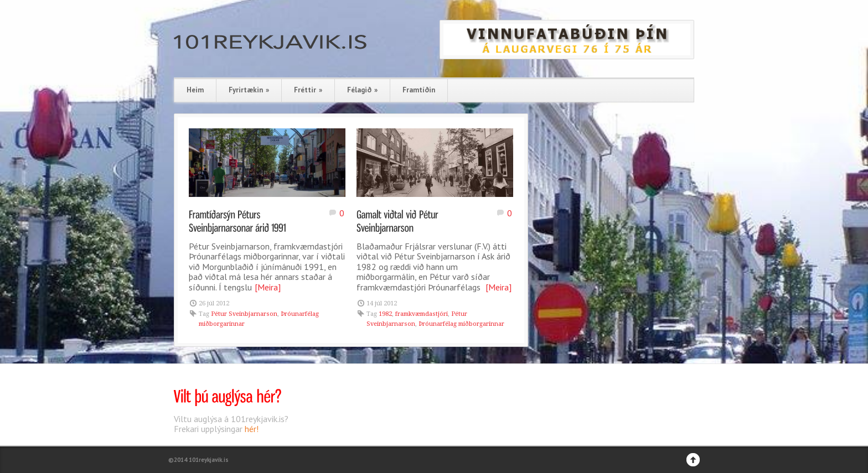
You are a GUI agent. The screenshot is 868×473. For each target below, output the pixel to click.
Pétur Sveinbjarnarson (244, 314)
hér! (252, 429)
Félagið (362, 90)
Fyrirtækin (249, 90)
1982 (385, 314)
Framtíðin (419, 90)
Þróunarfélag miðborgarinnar (461, 324)
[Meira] (268, 287)
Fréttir (308, 90)
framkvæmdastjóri (422, 314)
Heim (195, 90)
